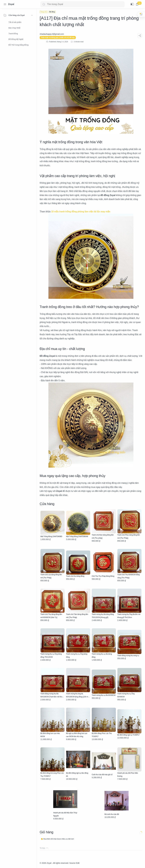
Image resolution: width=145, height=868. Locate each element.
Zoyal (11, 4)
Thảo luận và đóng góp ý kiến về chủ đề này (58, 38)
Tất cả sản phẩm (15, 22)
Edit (78, 863)
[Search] (82, 4)
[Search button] (44, 4)
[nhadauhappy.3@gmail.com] (52, 34)
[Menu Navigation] (5, 4)
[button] (132, 4)
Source (72, 863)
